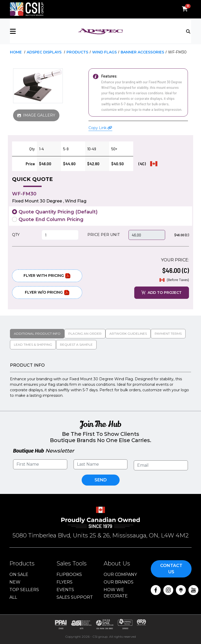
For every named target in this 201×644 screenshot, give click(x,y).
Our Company (120, 574)
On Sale (19, 574)
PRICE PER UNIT (104, 235)
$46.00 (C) (182, 235)
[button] (40, 31)
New (15, 582)
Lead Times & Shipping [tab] (33, 345)
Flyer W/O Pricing (47, 293)
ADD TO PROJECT (161, 293)
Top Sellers (24, 590)
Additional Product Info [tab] (37, 334)
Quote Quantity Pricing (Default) (58, 212)
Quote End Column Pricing (51, 219)
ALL (13, 597)
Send (101, 480)
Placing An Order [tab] (85, 334)
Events (65, 590)
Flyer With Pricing (47, 276)
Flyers (65, 582)
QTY (16, 235)
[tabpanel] (100, 381)
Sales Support (75, 597)
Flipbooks (69, 574)
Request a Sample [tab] (76, 345)
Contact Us (171, 569)
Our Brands (119, 582)
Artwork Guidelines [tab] (128, 334)
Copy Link (100, 128)
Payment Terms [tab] (168, 334)
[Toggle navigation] (189, 31)
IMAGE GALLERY (36, 115)
